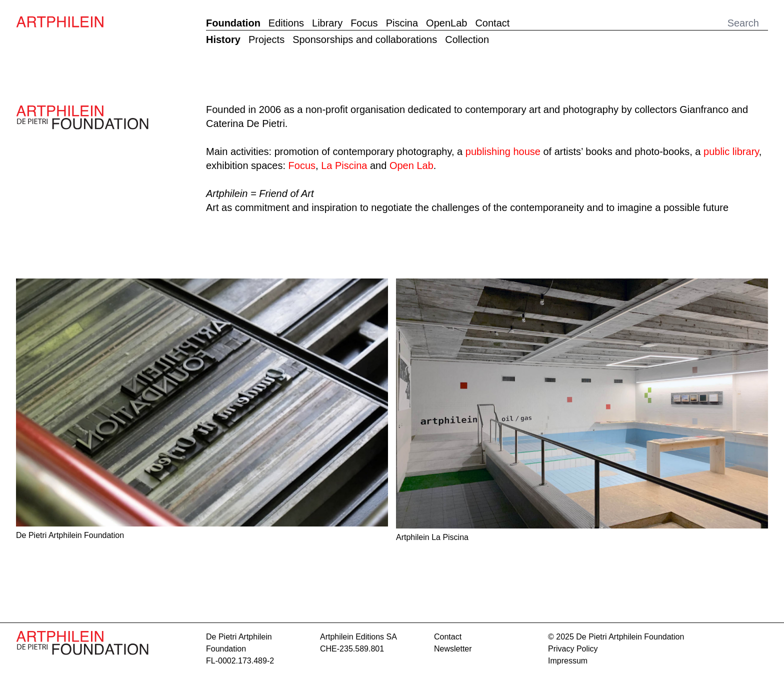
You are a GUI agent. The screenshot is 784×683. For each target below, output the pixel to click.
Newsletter (453, 649)
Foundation (233, 23)
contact (448, 637)
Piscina (402, 23)
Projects (266, 39)
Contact (492, 23)
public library (731, 151)
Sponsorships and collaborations (365, 39)
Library (327, 23)
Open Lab (411, 165)
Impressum (568, 661)
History (223, 39)
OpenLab (446, 23)
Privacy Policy (573, 649)
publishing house (503, 151)
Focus (364, 23)
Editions (286, 23)
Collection (467, 39)
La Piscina (344, 165)
